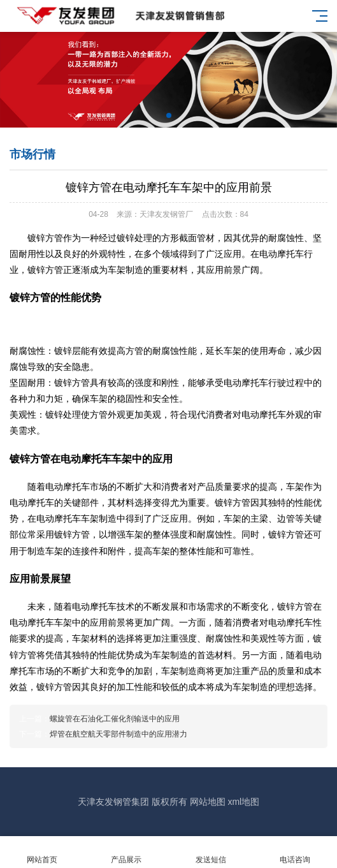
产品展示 (126, 852)
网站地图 (208, 802)
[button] (169, 115)
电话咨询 (295, 852)
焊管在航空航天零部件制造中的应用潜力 (118, 734)
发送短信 (211, 852)
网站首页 (42, 852)
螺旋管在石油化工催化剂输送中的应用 (115, 719)
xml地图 (243, 802)
